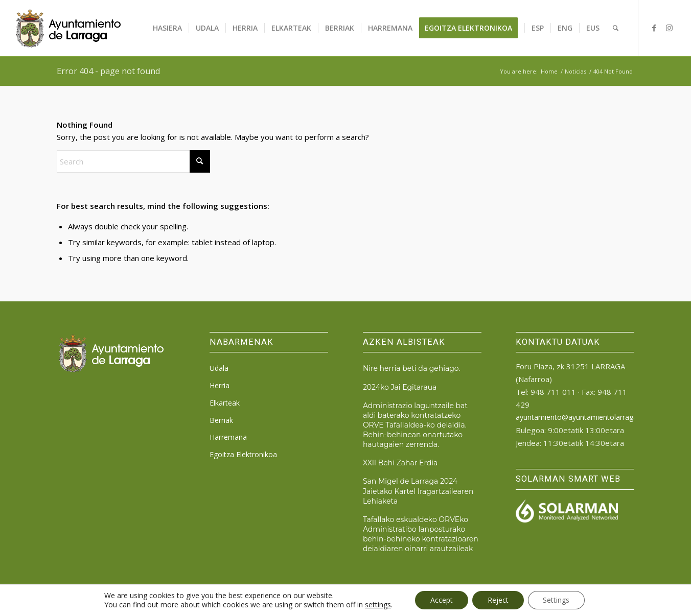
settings (377, 605)
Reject (498, 600)
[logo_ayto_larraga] (68, 28)
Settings (557, 600)
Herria (220, 385)
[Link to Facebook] (654, 28)
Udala (219, 368)
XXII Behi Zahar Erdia (400, 463)
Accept (442, 600)
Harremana (228, 437)
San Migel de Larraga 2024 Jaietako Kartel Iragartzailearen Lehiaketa (418, 491)
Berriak (221, 420)
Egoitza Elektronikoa (243, 454)
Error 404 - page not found (108, 71)
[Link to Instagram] (670, 28)
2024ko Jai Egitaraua (400, 387)
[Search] (616, 28)
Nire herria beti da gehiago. (411, 368)
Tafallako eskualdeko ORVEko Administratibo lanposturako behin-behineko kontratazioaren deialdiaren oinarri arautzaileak (421, 534)
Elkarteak (225, 403)
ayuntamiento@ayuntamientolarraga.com (585, 417)
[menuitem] (167, 28)
